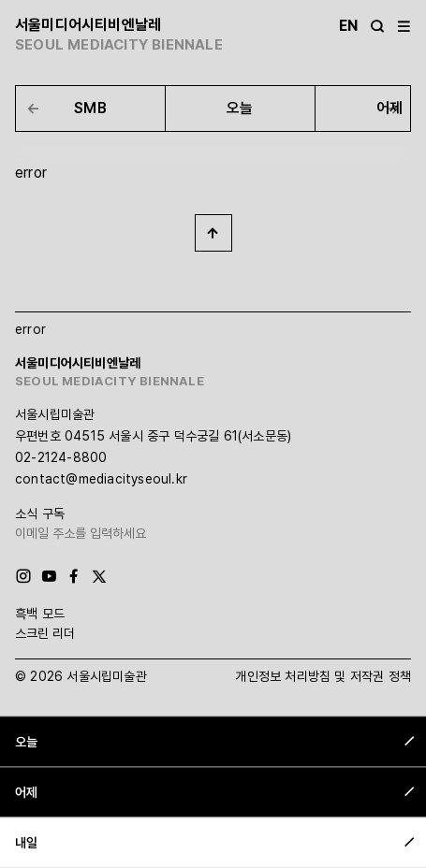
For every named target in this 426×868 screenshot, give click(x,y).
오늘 (240, 108)
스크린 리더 (45, 633)
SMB (90, 108)
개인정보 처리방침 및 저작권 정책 (323, 676)
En (348, 26)
